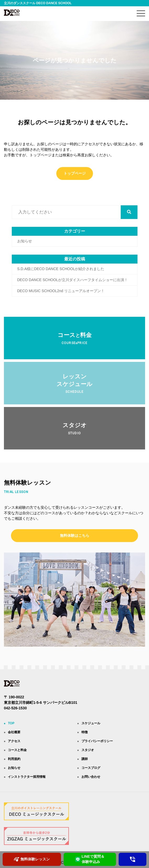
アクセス (14, 741)
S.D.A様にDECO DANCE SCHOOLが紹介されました (61, 269)
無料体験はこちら (75, 535)
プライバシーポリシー (97, 741)
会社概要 (14, 732)
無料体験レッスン (32, 859)
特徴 (85, 732)
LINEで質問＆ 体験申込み (90, 859)
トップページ (75, 173)
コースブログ (91, 768)
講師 (85, 759)
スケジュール (91, 723)
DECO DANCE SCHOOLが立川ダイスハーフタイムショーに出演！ (73, 280)
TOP (11, 723)
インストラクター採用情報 (27, 777)
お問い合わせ (91, 777)
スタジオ (88, 750)
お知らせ (25, 241)
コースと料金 (17, 750)
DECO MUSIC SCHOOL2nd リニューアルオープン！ (61, 291)
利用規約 (14, 759)
